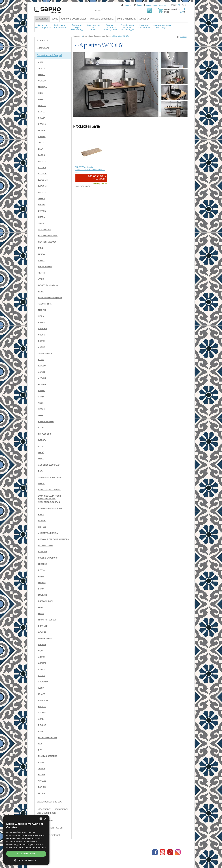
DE (179, 5)
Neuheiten (144, 19)
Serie (85, 36)
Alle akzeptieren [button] (26, 854)
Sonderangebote (126, 19)
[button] (26, 860)
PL (187, 5)
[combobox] (41, 819)
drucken (183, 37)
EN (183, 5)
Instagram (178, 852)
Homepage (128, 5)
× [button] (45, 819)
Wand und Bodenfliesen (74, 19)
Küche (55, 19)
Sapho (139, 5)
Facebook (155, 852)
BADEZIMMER (42, 19)
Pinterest (170, 852)
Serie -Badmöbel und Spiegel (100, 36)
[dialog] (26, 840)
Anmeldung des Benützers (156, 5)
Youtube (162, 852)
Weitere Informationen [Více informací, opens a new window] (35, 848)
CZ (172, 5)
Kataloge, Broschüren (102, 19)
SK (175, 5)
